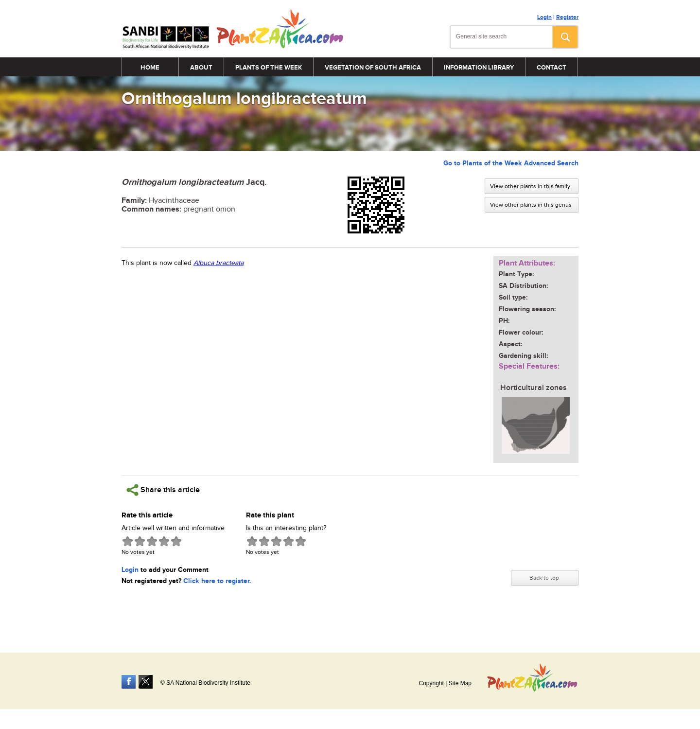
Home (150, 68)
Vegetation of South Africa (373, 68)
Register (567, 17)
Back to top (544, 578)
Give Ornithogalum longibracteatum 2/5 (140, 541)
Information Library (479, 68)
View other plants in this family (530, 186)
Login (544, 17)
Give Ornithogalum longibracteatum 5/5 (176, 541)
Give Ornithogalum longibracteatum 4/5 (164, 541)
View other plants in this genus (531, 205)
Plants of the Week (269, 68)
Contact (551, 68)
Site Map (460, 683)
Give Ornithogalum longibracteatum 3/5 (152, 541)
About (201, 68)
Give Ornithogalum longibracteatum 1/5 (128, 541)
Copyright (431, 683)
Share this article (163, 490)
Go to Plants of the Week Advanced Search (511, 163)
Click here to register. (217, 581)
